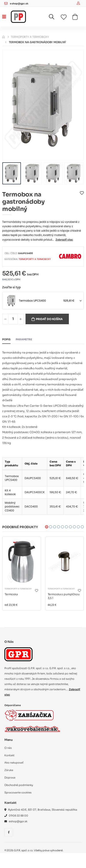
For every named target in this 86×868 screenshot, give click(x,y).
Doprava (10, 778)
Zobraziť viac (64, 240)
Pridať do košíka (49, 319)
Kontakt (9, 755)
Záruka (9, 770)
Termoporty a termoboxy (30, 37)
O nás (8, 748)
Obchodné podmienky (19, 785)
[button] (54, 18)
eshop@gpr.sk (19, 4)
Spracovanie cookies (18, 793)
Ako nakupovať (14, 763)
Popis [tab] (6, 339)
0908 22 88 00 (18, 816)
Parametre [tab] (24, 339)
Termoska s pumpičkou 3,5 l (64, 596)
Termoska (11, 594)
